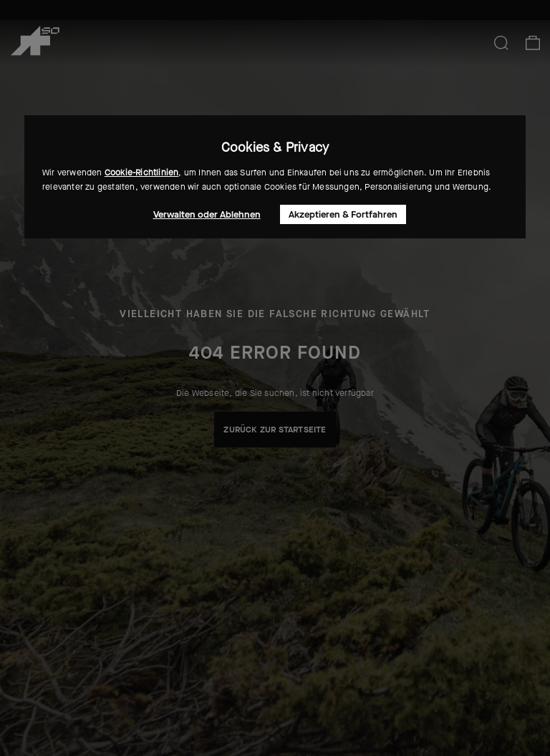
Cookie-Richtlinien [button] (142, 173)
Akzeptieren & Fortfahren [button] (343, 214)
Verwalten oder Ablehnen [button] (207, 214)
